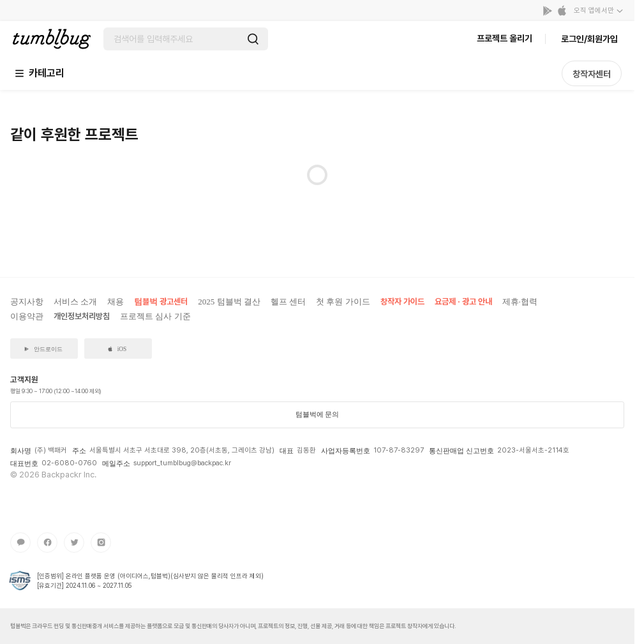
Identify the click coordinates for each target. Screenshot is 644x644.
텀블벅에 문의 (318, 414)
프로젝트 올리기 (505, 38)
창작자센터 (592, 74)
